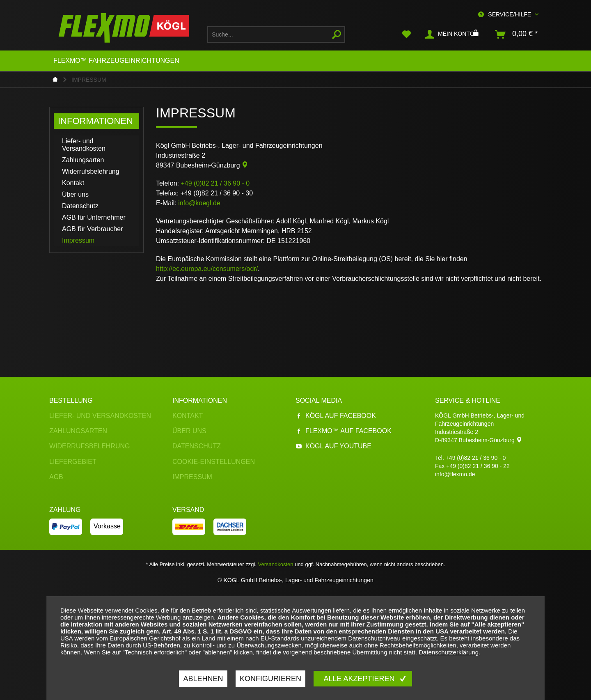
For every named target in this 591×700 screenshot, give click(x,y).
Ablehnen (203, 679)
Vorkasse (107, 526)
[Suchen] (337, 34)
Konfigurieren (270, 679)
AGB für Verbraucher (93, 229)
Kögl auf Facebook (336, 416)
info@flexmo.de (455, 474)
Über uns (75, 194)
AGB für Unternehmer (94, 217)
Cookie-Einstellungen (214, 462)
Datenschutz (80, 206)
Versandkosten (276, 564)
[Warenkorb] (517, 34)
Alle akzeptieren (360, 679)
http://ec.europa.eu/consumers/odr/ (207, 269)
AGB (56, 477)
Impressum (78, 240)
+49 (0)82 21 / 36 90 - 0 (476, 458)
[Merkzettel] (407, 34)
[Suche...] (276, 34)
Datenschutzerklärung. (449, 652)
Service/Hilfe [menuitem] (505, 14)
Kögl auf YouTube (333, 446)
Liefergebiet (73, 462)
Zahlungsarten (83, 160)
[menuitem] (276, 34)
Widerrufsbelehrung (91, 171)
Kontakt (73, 183)
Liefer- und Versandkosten (84, 145)
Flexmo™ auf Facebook (344, 431)
